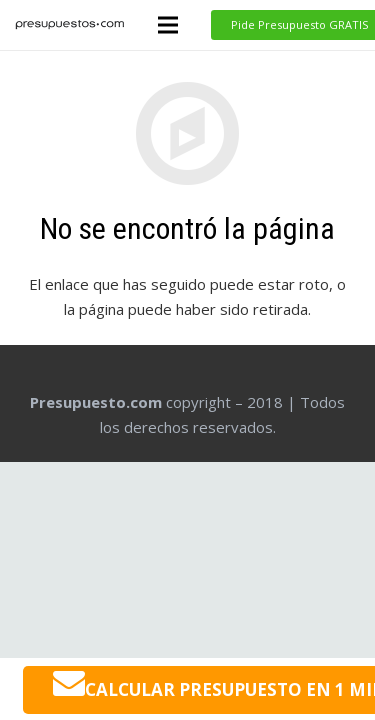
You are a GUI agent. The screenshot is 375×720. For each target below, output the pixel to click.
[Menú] (168, 25)
